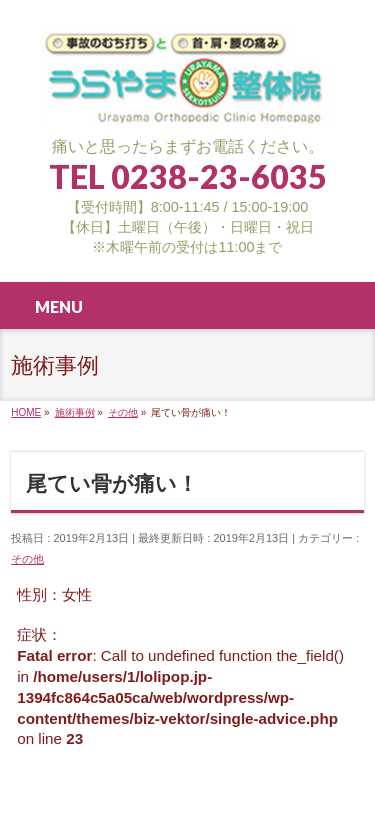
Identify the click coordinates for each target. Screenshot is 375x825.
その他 (27, 559)
